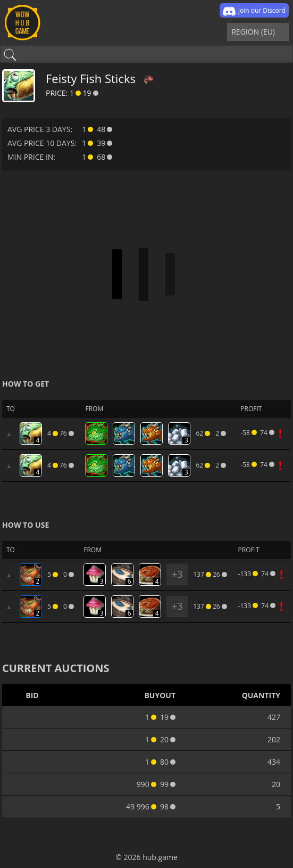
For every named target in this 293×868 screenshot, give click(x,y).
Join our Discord (254, 11)
